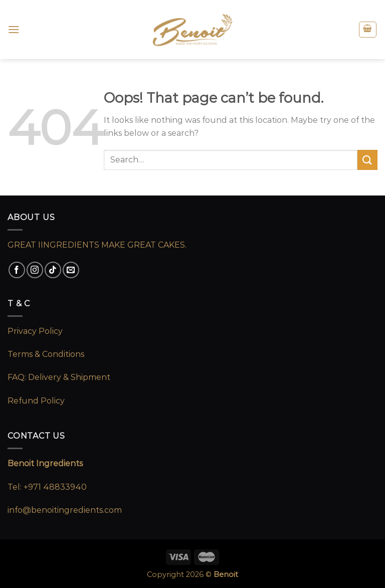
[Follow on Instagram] (35, 270)
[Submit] (367, 160)
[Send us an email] (71, 270)
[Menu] (14, 29)
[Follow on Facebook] (17, 270)
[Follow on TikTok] (53, 270)
